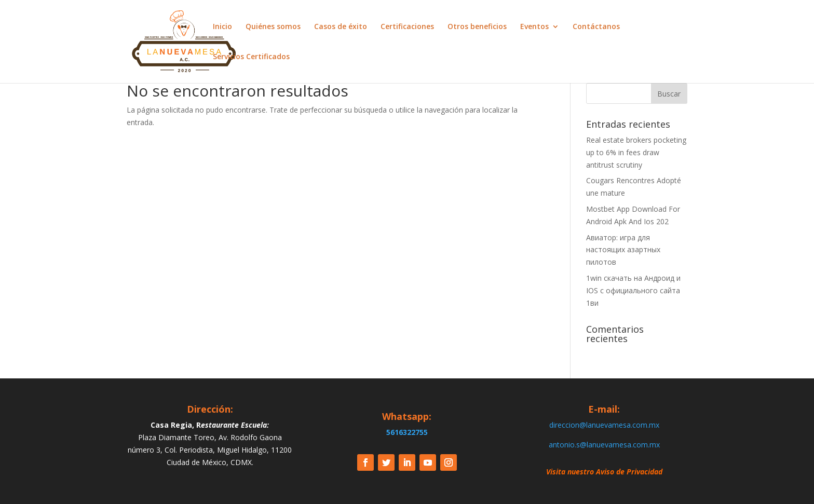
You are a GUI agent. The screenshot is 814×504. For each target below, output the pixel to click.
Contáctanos (596, 27)
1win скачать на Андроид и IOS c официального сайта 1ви (633, 290)
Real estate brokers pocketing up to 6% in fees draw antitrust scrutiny (636, 152)
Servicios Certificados (251, 57)
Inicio (222, 27)
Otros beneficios (477, 27)
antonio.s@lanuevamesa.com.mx (604, 445)
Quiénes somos (273, 27)
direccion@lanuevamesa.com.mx (604, 425)
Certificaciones (407, 27)
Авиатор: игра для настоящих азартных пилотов (623, 250)
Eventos (534, 27)
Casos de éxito (341, 27)
